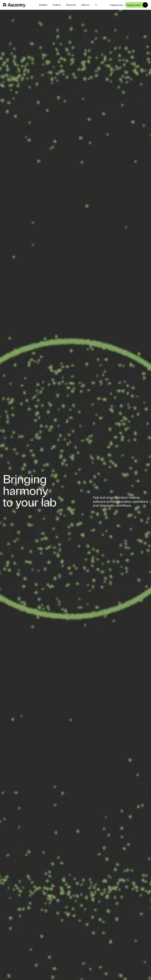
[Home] (14, 5)
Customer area (116, 5)
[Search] (96, 5)
